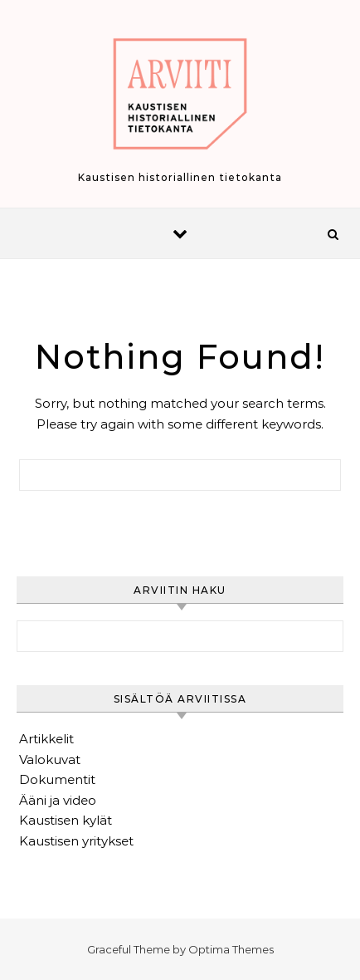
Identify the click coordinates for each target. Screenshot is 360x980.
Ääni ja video (58, 800)
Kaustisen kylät (66, 820)
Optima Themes (231, 949)
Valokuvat (50, 759)
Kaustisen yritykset (76, 841)
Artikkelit (46, 739)
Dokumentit (57, 779)
